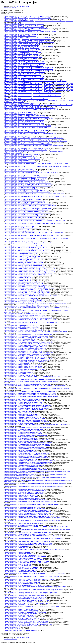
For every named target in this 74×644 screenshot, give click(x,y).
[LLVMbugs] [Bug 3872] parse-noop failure (16, 548)
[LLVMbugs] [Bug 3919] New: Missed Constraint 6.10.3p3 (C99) (22, 620)
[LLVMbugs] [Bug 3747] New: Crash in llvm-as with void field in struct (24, 261)
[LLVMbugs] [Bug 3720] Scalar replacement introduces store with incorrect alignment (27, 186)
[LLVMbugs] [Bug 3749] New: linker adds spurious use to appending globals (25, 267)
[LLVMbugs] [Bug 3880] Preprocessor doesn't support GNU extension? (23, 558)
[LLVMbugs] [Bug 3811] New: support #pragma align (19, 423)
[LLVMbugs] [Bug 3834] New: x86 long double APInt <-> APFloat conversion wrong (27, 453)
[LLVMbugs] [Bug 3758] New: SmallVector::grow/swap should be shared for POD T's (27, 294)
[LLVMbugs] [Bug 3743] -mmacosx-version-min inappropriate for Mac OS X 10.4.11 (27, 248)
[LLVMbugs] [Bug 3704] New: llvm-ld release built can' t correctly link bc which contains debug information (33, 145)
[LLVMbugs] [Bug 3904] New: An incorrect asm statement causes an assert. (25, 599)
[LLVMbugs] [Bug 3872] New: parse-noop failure (18, 546)
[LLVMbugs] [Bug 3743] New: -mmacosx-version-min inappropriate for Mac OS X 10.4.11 (29, 252)
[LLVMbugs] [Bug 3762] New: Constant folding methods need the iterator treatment (27, 306)
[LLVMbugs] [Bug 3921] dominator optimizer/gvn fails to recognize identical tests (26, 623)
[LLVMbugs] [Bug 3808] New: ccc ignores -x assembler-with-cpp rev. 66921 (25, 419)
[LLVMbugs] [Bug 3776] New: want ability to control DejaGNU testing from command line (29, 342)
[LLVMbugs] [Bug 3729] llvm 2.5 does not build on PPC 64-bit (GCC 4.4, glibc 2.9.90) (28, 208)
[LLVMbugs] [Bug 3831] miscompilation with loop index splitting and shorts (25, 447)
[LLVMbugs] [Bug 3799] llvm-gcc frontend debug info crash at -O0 (22, 399)
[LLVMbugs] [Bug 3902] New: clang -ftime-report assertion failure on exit (24, 596)
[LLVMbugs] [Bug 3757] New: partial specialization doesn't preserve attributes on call (27, 293)
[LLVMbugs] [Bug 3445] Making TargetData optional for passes (21, 48)
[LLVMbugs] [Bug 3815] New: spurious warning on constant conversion (24, 429)
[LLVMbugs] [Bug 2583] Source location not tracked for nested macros (23, 25)
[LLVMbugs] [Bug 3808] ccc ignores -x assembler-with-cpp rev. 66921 (23, 417)
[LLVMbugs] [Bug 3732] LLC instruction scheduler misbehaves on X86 (24, 214)
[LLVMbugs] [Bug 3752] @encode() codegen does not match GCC (22, 282)
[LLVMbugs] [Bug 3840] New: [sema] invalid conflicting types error (23, 468)
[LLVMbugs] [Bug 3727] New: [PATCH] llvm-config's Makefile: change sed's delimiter (28, 204)
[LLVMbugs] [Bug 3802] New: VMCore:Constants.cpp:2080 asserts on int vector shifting (28, 405)
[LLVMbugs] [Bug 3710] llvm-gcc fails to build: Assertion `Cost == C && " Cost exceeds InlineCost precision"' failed (36, 163)
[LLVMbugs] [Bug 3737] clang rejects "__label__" (18, 229)
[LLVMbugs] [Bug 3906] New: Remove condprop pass (19, 602)
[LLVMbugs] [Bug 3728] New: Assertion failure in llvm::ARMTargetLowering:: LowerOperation (30, 205)
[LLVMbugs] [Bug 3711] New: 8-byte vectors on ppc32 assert (21, 171)
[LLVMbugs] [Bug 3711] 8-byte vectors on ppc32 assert (19, 169)
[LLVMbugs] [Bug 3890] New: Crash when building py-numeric (22, 567)
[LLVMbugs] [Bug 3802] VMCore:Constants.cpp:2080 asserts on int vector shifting (27, 407)
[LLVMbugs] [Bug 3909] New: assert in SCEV (17, 605)
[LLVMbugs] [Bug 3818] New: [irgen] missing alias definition (21, 438)
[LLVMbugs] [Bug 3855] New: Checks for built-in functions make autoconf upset (26, 510)
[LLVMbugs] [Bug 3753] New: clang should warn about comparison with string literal (27, 287)
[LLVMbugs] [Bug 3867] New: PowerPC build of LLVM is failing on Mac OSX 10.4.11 (28, 533)
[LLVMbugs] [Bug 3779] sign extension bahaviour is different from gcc (23, 350)
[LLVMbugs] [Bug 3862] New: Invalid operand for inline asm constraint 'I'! (24, 524)
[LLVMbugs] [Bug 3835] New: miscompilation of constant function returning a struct (27, 458)
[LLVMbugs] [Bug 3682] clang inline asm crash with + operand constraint (24, 78)
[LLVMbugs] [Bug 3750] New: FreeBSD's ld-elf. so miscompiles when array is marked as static (30, 275)
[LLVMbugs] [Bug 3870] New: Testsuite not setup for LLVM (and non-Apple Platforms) (28, 545)
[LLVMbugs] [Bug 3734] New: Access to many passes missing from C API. (24, 219)
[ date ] (28, 6)
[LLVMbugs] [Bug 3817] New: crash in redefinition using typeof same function (25, 435)
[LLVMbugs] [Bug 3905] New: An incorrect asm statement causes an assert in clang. (27, 600)
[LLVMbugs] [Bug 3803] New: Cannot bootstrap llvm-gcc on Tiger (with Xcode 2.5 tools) (28, 408)
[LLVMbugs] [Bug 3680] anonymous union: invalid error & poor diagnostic (25, 76)
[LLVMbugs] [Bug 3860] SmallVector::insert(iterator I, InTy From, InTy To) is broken (27, 516)
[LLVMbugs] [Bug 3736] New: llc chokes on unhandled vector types (23, 228)
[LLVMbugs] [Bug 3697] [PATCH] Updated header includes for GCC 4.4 (24, 120)
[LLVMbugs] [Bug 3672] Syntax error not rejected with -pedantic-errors (23, 73)
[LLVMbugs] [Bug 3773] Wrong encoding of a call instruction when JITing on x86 (26, 336)
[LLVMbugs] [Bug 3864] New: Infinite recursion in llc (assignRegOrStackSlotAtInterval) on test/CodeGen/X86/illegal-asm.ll (38, 530)
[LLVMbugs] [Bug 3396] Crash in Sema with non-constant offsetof (22, 43)
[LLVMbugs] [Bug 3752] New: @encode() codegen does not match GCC (24, 284)
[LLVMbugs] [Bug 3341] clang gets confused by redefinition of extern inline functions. (28, 39)
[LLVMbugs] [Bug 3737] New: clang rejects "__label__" (19, 231)
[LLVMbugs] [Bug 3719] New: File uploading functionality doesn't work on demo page (28, 183)
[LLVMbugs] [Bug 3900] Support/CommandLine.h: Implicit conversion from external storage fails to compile (34, 590)
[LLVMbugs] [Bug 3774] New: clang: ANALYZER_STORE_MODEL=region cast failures (29, 338)
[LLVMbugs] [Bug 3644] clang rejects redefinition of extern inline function (24, 63)
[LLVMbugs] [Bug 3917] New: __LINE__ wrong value (19, 617)
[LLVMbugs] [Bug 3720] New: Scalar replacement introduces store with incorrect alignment (29, 184)
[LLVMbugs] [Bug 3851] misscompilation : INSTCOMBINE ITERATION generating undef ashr (30, 501)
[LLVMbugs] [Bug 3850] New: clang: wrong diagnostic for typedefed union (25, 500)
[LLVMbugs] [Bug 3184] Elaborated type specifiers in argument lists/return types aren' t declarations (31, 31)
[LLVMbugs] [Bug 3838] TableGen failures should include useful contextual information (28, 462)
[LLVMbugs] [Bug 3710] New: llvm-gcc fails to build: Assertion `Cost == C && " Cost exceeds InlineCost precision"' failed (38, 166)
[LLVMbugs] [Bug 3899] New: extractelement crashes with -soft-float (23, 585)
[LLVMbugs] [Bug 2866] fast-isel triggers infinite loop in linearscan (22, 30)
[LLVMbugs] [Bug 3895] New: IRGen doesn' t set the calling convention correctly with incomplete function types (35, 573)
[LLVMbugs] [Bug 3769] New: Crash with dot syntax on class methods (23, 330)
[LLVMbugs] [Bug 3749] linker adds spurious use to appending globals (23, 266)
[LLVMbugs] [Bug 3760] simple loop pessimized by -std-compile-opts (23, 302)
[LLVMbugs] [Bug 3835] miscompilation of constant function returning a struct (25, 456)
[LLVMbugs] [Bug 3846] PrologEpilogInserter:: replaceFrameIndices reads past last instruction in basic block (34, 486)
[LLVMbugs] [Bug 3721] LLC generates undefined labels (20, 187)
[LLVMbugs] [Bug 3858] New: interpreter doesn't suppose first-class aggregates (26, 513)
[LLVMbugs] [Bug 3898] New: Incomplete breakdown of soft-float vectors (24, 582)
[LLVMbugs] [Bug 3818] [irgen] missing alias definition (19, 437)
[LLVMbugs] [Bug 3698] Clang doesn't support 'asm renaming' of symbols (24, 123)
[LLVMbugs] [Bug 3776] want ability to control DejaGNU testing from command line (27, 344)
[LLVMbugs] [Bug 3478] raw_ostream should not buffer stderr (21, 51)
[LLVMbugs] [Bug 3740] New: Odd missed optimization (19, 241)
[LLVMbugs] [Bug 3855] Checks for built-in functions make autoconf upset (24, 509)
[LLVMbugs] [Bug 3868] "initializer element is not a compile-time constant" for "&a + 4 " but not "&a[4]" (33, 536)
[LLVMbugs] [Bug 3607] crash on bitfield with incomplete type (21, 60)
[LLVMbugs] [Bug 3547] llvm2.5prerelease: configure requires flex (22, 55)
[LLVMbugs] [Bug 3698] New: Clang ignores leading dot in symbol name (24, 124)
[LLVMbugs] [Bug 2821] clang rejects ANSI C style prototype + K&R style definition (27, 28)
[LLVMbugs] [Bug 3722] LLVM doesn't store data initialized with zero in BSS (25, 190)
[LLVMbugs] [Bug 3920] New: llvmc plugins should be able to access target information (28, 621)
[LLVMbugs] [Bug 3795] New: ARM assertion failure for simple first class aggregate (27, 384)
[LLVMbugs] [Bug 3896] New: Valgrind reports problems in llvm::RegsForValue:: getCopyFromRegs (31, 576)
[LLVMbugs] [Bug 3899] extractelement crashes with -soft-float (21, 584)
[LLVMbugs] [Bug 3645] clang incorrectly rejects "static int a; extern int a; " (25, 64)
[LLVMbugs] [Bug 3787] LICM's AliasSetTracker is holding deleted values (24, 362)
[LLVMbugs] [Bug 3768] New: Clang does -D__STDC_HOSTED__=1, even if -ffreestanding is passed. (32, 323)
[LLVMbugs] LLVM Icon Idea (12, 627)
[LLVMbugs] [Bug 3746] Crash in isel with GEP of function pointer (22, 257)
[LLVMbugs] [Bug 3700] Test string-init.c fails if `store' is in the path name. (25, 132)
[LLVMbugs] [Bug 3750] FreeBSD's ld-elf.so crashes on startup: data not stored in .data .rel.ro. (30, 269)
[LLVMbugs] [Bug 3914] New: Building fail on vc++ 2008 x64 (21, 614)
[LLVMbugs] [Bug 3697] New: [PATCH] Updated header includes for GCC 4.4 (25, 121)
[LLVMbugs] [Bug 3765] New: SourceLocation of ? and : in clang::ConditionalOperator (28, 317)
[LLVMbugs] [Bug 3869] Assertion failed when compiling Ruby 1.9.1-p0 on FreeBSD (27, 542)
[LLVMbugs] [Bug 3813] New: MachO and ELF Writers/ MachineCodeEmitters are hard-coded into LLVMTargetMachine (37, 425)
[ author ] (24, 6)
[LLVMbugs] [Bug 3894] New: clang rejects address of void (20, 572)
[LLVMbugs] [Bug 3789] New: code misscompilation (19, 372)
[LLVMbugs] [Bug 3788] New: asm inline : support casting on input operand (25, 369)
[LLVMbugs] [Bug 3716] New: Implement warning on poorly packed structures (26, 177)
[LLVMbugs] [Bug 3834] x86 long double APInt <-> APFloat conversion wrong (26, 455)
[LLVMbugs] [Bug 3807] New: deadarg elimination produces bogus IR (23, 416)
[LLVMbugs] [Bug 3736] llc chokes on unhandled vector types (21, 226)
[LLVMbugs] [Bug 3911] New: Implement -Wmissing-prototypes (22, 611)
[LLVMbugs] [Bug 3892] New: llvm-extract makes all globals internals (23, 569)
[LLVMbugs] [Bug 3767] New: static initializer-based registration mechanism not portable (28, 318)
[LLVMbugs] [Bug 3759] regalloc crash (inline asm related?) (20, 299)
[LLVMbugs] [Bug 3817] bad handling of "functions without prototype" (23, 434)
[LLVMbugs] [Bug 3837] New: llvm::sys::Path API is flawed (21, 459)
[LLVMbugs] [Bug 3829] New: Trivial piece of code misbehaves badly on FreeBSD (27, 444)
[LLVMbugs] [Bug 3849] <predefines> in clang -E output (20, 495)
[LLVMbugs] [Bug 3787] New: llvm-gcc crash (17, 363)
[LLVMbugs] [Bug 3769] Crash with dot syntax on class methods (22, 326)
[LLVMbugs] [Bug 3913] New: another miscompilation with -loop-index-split (25, 612)
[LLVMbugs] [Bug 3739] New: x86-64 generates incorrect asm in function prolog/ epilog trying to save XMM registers (36, 238)
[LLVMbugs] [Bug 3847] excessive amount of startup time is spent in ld (23, 489)
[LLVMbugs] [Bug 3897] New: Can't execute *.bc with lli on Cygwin (23, 581)
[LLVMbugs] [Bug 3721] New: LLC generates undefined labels (21, 189)
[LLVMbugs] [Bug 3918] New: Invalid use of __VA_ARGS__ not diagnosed (25, 618)
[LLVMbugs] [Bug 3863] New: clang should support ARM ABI (21, 525)
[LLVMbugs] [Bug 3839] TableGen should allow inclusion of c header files (24, 465)
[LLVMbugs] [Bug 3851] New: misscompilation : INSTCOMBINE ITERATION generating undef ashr (32, 504)
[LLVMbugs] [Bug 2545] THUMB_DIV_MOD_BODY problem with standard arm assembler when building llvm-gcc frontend (38, 21)
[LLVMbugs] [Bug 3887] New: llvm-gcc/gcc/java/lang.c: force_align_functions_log (27, 561)
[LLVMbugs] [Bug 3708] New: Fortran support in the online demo (22, 159)
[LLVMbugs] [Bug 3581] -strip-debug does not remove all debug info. (23, 57)
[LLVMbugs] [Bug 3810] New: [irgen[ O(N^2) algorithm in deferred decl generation (27, 422)
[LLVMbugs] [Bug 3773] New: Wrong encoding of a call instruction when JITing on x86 (28, 335)
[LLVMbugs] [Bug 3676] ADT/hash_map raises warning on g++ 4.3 (22, 75)
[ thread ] (18, 6)
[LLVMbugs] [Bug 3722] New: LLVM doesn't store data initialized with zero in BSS (27, 192)
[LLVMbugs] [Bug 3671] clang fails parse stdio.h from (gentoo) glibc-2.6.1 (24, 72)
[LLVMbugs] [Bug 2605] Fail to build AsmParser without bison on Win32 (24, 27)
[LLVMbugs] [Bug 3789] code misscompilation (17, 371)
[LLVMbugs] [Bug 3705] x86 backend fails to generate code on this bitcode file (25, 150)
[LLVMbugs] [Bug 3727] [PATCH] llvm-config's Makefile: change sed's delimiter (26, 202)
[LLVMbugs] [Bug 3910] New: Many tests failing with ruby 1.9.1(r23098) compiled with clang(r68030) (32, 606)
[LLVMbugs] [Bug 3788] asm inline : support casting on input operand (23, 365)
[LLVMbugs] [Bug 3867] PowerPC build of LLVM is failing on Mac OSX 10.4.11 (26, 534)
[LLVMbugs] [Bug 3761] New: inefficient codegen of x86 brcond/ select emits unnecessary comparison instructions (35, 303)
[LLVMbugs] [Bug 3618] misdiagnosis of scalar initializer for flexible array (24, 61)
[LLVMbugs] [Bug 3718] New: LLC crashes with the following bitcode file (24, 180)
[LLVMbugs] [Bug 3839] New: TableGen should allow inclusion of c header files (26, 464)
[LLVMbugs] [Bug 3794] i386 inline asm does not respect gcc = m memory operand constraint (29, 380)
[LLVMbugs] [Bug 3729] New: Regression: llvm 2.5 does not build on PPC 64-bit (26, 210)
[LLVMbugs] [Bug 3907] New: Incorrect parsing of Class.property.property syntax (26, 603)
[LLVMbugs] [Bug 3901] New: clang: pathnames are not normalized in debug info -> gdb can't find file (32, 593)
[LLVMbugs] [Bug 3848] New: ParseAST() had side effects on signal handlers (25, 492)
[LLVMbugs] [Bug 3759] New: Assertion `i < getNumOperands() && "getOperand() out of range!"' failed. (33, 296)
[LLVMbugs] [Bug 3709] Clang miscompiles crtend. (18, 160)
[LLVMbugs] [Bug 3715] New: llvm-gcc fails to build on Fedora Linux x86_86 (25, 175)
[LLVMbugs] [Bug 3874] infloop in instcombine (17, 552)
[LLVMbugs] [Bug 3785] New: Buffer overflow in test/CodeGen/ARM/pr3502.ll (26, 357)
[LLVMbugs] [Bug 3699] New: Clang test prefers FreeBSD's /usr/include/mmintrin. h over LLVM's (31, 127)
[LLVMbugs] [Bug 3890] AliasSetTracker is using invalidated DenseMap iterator (26, 563)
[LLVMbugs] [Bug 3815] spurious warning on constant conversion (22, 431)
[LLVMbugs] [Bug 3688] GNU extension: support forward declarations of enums (26, 99)
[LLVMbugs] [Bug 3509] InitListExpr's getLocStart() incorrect (21, 54)
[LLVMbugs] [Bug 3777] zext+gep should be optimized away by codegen (24, 347)
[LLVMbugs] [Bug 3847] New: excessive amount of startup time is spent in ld (25, 491)
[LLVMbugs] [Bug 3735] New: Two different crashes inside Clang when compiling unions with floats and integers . (35, 220)
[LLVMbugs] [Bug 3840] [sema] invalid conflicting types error (21, 467)
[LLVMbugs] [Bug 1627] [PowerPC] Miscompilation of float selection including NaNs (27, 18)
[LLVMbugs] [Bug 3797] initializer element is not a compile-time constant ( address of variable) (30, 393)
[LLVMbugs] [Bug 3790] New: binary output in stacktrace (20, 375)
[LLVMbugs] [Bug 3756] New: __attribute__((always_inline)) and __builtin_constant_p (28, 291)
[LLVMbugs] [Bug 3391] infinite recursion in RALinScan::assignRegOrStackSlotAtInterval (29, 42)
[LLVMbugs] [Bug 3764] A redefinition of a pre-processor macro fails (23, 314)
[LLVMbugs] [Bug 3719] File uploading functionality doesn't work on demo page (26, 181)
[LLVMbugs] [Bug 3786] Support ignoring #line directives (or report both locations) (27, 360)
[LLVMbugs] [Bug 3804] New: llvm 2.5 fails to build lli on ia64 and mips (24, 410)
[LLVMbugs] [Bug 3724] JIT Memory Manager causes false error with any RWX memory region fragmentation (34, 193)
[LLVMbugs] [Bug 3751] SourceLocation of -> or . (18, 278)
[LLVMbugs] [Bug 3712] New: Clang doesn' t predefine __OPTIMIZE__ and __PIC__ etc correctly (31, 172)
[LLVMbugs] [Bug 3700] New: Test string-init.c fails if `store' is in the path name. (26, 130)
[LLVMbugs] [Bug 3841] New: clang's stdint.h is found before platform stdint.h (26, 470)
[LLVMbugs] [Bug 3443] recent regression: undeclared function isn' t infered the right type (28, 46)
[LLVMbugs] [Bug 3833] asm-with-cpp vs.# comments (19, 450)
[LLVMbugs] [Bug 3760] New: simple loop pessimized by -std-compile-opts (25, 300)
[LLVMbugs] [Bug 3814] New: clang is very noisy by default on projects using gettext (27, 428)
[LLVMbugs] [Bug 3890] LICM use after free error (18, 564)
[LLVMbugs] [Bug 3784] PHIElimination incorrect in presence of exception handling (27, 354)
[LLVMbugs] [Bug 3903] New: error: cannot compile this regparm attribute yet (25, 597)
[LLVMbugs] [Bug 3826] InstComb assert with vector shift (20, 441)
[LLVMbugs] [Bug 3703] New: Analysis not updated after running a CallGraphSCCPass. (28, 144)
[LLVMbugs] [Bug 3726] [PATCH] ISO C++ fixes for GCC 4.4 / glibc (23, 199)
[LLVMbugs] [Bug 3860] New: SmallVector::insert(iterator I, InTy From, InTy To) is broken (29, 515)
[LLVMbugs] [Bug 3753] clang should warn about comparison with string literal (26, 285)
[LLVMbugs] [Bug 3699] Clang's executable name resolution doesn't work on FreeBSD (28, 126)
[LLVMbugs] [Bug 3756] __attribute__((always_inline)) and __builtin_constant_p (26, 290)
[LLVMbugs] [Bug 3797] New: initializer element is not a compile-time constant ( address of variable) (32, 396)
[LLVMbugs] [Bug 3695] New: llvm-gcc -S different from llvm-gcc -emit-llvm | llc (26, 117)
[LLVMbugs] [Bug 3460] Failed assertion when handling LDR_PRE (22, 49)
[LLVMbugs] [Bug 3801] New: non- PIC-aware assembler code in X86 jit (24, 404)
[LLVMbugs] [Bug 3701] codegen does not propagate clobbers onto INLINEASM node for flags (30, 133)
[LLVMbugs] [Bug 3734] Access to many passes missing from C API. (23, 217)
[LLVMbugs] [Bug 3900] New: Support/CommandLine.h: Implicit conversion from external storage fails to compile (35, 587)
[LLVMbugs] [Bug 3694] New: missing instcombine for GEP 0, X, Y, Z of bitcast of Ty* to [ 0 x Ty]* (31, 109)
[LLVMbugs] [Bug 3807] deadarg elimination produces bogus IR (22, 414)
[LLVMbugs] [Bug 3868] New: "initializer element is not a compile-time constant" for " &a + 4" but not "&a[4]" (34, 539)
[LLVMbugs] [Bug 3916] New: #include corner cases (18, 615)
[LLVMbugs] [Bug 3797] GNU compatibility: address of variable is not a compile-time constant (30, 392)
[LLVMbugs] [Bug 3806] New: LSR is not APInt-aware (19, 413)
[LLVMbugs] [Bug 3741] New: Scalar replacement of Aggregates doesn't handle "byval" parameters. (31, 243)
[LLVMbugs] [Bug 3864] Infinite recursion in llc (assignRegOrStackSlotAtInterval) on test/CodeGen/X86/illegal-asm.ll (36, 527)
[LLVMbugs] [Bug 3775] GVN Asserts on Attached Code (20, 339)
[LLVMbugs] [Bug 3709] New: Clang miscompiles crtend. (20, 162)
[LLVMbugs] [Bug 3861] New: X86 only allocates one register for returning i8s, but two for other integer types (34, 518)
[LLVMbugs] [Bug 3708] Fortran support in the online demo (20, 157)
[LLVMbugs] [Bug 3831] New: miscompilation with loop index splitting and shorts (26, 449)
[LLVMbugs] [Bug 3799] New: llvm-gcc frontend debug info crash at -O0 (24, 401)
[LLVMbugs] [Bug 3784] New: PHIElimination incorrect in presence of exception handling (29, 353)
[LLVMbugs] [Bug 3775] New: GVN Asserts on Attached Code (21, 341)
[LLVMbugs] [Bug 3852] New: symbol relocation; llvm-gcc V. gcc (22, 507)
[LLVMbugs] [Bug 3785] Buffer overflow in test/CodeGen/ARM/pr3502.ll (24, 356)
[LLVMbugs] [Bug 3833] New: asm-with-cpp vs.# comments (21, 452)
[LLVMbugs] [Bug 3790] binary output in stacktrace (18, 374)
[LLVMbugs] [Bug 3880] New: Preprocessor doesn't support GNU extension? (25, 557)
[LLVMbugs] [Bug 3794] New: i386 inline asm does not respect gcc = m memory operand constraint (31, 381)
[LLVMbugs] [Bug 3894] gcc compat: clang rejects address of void (22, 570)
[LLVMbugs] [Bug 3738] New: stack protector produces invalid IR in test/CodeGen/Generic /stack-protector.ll (34, 232)
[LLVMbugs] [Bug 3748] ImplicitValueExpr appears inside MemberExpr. (24, 263)
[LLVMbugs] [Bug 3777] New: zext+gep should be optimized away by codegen (26, 345)
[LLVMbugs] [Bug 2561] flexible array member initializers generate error (24, 24)
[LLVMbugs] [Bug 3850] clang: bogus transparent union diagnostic (22, 498)
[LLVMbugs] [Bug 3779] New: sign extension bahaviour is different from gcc (25, 348)
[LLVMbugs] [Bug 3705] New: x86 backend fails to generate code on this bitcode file (27, 148)
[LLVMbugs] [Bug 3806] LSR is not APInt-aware (17, 411)
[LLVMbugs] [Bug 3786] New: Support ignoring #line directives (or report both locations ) (29, 359)
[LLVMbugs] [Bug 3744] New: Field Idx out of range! (19, 255)
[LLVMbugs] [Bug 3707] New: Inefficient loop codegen (19, 156)
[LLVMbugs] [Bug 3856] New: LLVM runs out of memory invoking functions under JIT (28, 512)
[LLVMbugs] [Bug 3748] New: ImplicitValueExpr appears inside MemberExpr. (25, 264)
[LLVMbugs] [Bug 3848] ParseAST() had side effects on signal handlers (24, 494)
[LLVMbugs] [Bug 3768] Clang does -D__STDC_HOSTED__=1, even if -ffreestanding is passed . (31, 320)
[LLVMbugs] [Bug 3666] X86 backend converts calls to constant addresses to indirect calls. (29, 67)
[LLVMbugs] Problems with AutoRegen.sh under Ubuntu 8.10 (21, 630)
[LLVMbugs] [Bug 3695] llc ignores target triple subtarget (20, 112)
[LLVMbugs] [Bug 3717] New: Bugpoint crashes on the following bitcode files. (26, 178)
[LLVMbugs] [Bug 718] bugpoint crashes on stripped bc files (21, 626)
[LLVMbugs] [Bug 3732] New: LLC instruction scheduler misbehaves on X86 (25, 216)
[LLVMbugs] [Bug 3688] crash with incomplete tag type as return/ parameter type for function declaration (33, 93)
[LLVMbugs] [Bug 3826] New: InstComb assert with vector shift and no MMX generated (28, 443)
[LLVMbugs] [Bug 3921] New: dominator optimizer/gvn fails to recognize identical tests (28, 624)
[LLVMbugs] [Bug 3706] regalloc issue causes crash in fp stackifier (22, 154)
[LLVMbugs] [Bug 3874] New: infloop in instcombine (19, 554)
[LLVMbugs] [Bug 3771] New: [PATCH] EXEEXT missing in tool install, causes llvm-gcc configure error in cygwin (35, 332)
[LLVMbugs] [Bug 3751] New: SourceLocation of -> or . (19, 276)
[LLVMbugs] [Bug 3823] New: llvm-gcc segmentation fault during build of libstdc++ (27, 440)
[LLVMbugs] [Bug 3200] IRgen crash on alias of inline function (21, 34)
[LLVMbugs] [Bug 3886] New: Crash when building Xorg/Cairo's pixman (24, 560)
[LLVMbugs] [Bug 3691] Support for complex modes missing (21, 103)
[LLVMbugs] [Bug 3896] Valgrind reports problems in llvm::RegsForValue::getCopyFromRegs (30, 579)
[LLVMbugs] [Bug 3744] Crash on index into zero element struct (22, 254)
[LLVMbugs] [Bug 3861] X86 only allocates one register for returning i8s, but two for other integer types (32, 521)
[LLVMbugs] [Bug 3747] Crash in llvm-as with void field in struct (22, 260)
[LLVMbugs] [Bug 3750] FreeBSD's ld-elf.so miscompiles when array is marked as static (28, 273)
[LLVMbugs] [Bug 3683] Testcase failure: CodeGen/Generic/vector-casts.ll (24, 79)
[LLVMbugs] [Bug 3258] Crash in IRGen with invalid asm (20, 36)
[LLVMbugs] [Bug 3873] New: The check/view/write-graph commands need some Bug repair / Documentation (34, 549)
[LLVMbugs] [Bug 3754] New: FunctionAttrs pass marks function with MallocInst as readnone (30, 288)
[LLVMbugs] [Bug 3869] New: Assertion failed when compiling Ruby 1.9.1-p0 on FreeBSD (29, 543)
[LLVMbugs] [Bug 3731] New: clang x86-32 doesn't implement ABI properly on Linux (28, 213)
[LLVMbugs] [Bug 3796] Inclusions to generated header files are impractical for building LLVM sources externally (35, 386)
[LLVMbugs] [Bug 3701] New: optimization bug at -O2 (19, 136)
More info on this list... (10, 8)
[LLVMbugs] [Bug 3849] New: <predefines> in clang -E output (21, 497)
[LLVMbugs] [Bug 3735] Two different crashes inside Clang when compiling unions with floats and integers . (34, 223)
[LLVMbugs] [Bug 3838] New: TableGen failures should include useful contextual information (30, 461)
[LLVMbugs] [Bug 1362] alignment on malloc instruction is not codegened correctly (27, 16)
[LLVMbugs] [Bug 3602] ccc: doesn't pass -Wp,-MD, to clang (21, 58)
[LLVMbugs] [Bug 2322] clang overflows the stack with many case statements (25, 19)
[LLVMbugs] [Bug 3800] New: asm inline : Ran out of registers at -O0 (23, 402)
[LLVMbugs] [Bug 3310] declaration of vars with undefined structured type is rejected (27, 37)
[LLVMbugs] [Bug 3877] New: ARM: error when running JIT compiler (23, 555)
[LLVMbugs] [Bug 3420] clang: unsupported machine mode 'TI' (21, 45)
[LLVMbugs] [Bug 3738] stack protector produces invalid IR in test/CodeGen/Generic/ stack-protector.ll (32, 235)
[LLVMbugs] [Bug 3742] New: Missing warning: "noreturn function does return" (26, 246)
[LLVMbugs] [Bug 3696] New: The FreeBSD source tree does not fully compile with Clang (29, 118)
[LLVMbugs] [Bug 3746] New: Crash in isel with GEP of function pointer (24, 258)
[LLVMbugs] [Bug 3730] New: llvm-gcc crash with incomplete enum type (24, 211)
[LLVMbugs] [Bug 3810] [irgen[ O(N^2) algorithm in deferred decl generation (25, 420)
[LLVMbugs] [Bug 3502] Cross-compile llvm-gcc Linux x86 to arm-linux (24, 52)
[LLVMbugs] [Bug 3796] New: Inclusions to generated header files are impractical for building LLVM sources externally (37, 389)
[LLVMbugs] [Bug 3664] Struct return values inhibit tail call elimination (24, 66)
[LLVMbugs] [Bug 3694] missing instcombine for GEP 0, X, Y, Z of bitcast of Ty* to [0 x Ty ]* (30, 108)
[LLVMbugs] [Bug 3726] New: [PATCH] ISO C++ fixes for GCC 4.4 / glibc (25, 201)
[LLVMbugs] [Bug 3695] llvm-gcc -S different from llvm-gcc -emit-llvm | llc (25, 115)
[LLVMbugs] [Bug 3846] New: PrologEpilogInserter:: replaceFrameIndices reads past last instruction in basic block (35, 483)
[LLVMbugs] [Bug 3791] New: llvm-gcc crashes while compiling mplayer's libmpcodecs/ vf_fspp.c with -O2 (33, 377)
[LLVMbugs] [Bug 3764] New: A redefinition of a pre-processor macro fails (25, 315)
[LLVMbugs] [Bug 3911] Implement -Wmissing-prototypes (20, 609)
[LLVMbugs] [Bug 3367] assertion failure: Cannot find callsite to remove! (24, 40)
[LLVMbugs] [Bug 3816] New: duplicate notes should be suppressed (23, 432)
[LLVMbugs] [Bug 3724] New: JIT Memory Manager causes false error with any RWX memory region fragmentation (36, 196)
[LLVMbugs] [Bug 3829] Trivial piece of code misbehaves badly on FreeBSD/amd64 (27, 446)
